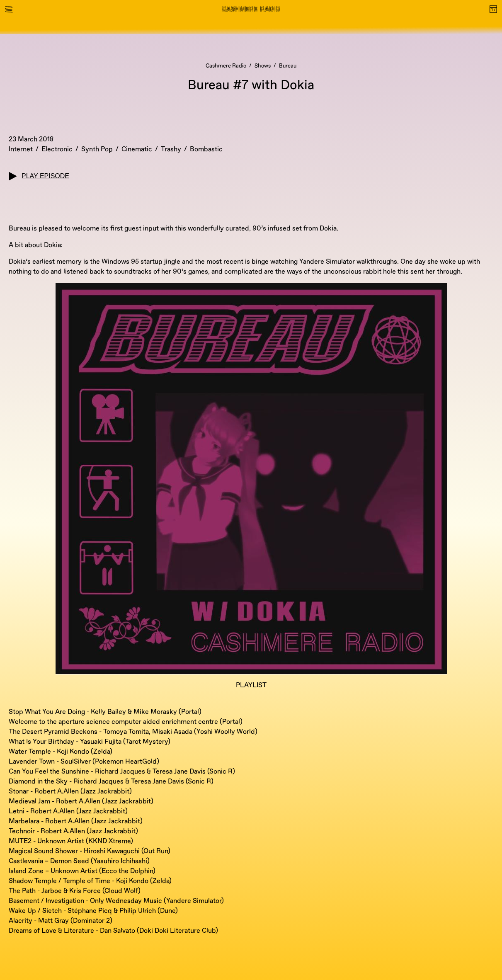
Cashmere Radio (226, 66)
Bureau (288, 66)
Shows (263, 66)
